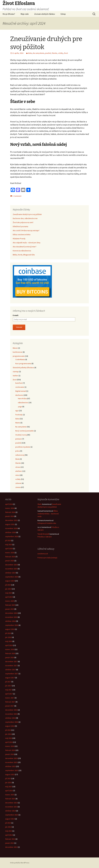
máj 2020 (9, 544)
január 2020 (10, 561)
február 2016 (10, 750)
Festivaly (19, 415)
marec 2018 (10, 649)
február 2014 (10, 839)
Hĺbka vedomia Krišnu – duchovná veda (48, 514)
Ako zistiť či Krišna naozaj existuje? (26, 230)
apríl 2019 (9, 597)
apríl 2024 (9, 504)
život (66, 53)
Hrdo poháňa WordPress (20, 863)
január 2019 (10, 609)
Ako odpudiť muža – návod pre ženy (27, 243)
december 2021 (11, 520)
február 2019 (10, 605)
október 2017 (10, 670)
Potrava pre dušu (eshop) (47, 558)
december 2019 (11, 565)
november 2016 (11, 714)
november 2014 (11, 807)
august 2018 (10, 629)
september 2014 (12, 815)
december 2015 (11, 758)
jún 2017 (8, 686)
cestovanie (20, 387)
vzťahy (61, 53)
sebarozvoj (20, 455)
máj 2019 (9, 593)
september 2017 (12, 674)
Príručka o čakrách (45, 537)
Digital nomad (21, 391)
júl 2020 (8, 540)
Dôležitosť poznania (20, 226)
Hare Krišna (22, 398)
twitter (15, 376)
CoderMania (20, 359)
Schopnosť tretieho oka (47, 523)
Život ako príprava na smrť (23, 222)
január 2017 (10, 706)
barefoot (19, 383)
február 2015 (10, 799)
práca (18, 451)
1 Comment (17, 196)
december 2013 (11, 847)
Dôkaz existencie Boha (22, 235)
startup (16, 372)
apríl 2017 (9, 694)
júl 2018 (8, 633)
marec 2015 (10, 795)
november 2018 (11, 617)
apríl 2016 (9, 742)
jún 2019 (8, 589)
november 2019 (11, 569)
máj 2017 (9, 690)
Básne (15, 348)
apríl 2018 (9, 645)
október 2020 (10, 532)
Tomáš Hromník (43, 534)
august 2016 (10, 726)
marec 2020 (10, 553)
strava (18, 467)
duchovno (19, 395)
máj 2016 (9, 738)
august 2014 (10, 819)
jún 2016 (8, 734)
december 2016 (11, 710)
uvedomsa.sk (43, 554)
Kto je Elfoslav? (9, 14)
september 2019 (12, 577)
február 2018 (10, 653)
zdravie (18, 483)
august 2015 (10, 774)
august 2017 (10, 678)
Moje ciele (25, 14)
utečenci (19, 471)
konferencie (18, 352)
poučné (48, 53)
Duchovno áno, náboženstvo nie (25, 218)
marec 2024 (10, 508)
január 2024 (10, 516)
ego (17, 411)
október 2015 (10, 766)
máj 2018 (9, 641)
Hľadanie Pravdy (19, 239)
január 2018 (10, 657)
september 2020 (12, 536)
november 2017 (11, 666)
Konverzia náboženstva (22, 251)
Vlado (40, 504)
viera (17, 475)
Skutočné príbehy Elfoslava (23, 368)
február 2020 (10, 557)
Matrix (18, 423)
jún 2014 (8, 827)
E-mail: (16, 315)
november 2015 (11, 762)
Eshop (63, 14)
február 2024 (10, 512)
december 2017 (11, 661)
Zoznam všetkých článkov (45, 14)
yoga (20, 407)
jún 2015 (8, 783)
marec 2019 (10, 601)
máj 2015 (9, 787)
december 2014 (11, 803)
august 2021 (10, 524)
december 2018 (11, 613)
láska (30, 53)
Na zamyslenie (39, 53)
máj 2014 (9, 831)
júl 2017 (8, 682)
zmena (18, 487)
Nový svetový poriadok (24, 431)
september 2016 (12, 722)
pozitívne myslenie (23, 447)
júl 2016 (8, 730)
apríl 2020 (9, 549)
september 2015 (12, 770)
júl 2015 (8, 778)
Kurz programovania (23, 363)
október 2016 (10, 718)
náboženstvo (23, 403)
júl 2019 (8, 585)
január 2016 (10, 754)
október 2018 (10, 621)
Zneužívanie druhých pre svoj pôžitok (27, 214)
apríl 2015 (9, 791)
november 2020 (11, 528)
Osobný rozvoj (21, 435)
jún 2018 (8, 637)
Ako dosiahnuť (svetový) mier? (25, 247)
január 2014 (10, 843)
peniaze (18, 439)
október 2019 (10, 573)
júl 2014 (8, 823)
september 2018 (12, 625)
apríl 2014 (9, 835)
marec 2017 (10, 698)
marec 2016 (10, 746)
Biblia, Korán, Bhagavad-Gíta (24, 255)
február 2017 (10, 702)
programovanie (19, 356)
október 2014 (10, 811)
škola (17, 459)
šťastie (54, 53)
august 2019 (10, 581)
